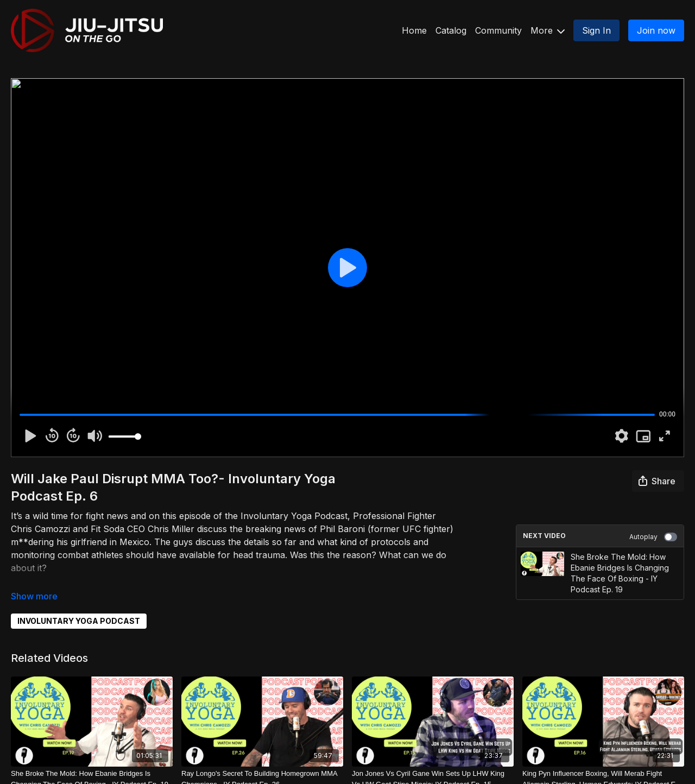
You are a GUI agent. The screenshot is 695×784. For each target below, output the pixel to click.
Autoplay (653, 537)
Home (414, 30)
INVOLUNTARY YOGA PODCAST (79, 621)
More (548, 30)
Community (498, 30)
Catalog (451, 30)
